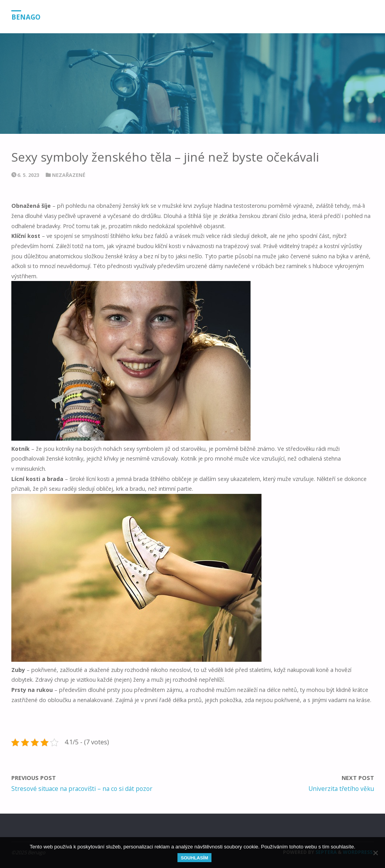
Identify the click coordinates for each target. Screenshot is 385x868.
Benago (26, 17)
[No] (375, 853)
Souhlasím (194, 858)
